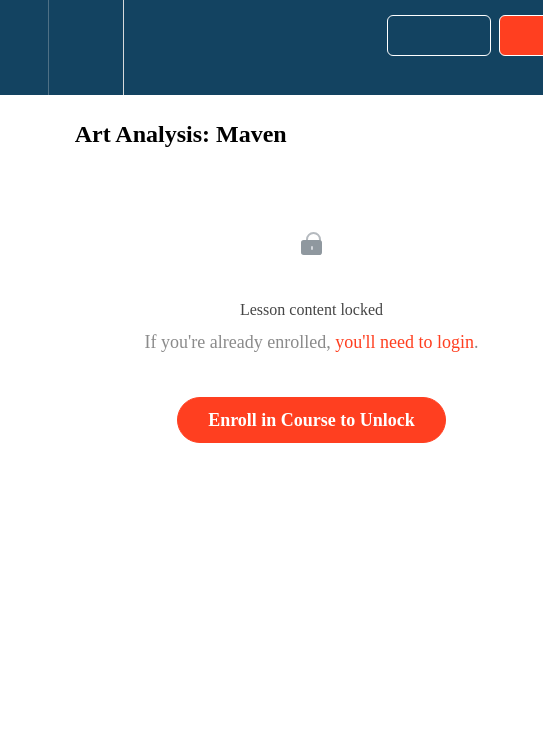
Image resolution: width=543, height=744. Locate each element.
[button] (24, 47)
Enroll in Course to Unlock (311, 420)
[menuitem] (85, 47)
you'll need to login (404, 342)
